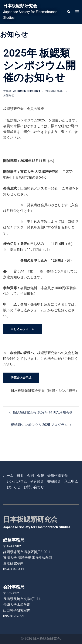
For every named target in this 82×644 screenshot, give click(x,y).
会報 (41, 476)
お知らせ (9, 95)
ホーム (8, 476)
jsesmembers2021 (27, 91)
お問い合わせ (34, 487)
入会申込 (71, 481)
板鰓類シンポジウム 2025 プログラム (39, 425)
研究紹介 (37, 481)
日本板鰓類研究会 (20, 6)
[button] (68, 12)
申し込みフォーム (23, 329)
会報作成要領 (58, 476)
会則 (30, 476)
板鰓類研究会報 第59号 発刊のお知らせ (43, 412)
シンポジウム (17, 481)
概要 (20, 476)
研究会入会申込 (21, 377)
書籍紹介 (54, 481)
